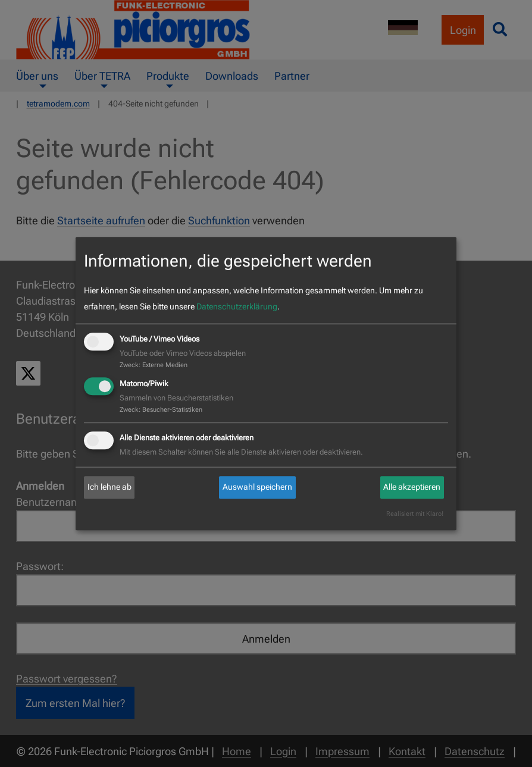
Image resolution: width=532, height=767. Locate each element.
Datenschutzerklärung (237, 307)
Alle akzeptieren (412, 487)
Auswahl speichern (257, 487)
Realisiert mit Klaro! (415, 514)
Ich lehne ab (109, 487)
